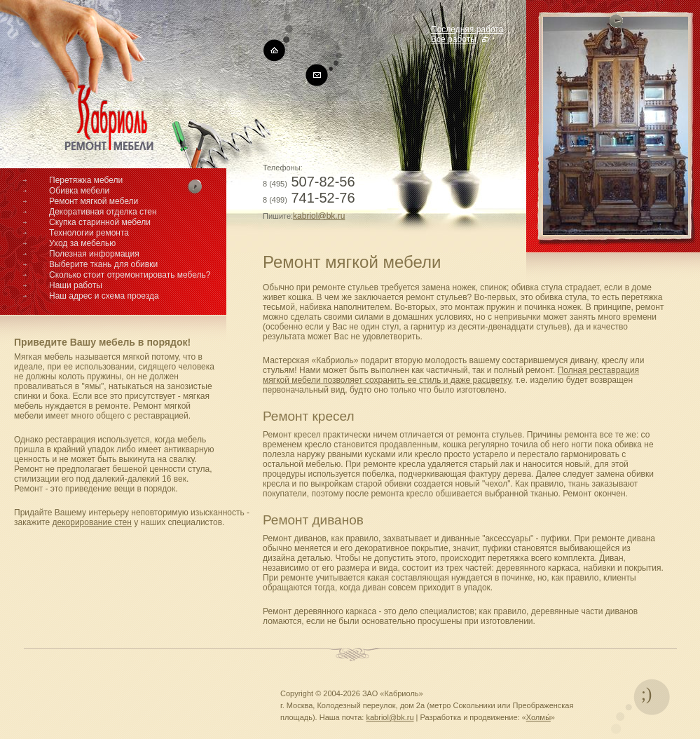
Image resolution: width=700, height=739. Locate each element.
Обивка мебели (79, 191)
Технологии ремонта (89, 233)
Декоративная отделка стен (103, 212)
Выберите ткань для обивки (103, 264)
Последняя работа (467, 29)
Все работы (454, 39)
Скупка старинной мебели (100, 222)
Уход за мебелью (82, 243)
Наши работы (76, 285)
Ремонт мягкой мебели (94, 201)
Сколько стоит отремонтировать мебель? (130, 275)
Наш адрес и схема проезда (104, 296)
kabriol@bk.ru (319, 216)
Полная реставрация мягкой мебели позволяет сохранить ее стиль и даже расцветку (451, 375)
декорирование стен (91, 522)
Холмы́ (538, 717)
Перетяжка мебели (86, 180)
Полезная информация (94, 254)
